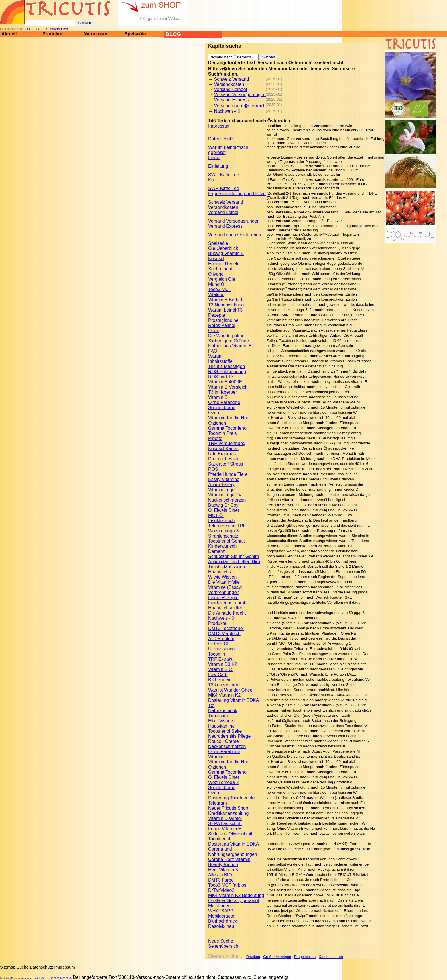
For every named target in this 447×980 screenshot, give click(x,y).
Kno (212, 180)
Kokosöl (216, 259)
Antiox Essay (221, 485)
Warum (215, 356)
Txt (211, 705)
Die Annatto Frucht (227, 613)
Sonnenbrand (222, 408)
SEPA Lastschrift (225, 824)
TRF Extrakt (220, 659)
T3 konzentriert (223, 685)
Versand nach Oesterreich (234, 235)
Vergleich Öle (222, 279)
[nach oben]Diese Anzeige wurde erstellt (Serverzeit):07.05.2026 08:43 (36, 978)
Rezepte (217, 315)
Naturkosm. (96, 34)
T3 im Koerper (223, 392)
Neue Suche (221, 941)
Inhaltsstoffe (220, 361)
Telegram (218, 803)
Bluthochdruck (223, 921)
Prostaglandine (223, 320)
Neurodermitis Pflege (229, 736)
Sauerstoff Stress (225, 464)
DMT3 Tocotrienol (226, 628)
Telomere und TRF (227, 526)
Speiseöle (135, 34)
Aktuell (9, 34)
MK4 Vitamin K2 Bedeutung (236, 895)
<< (29, 29)
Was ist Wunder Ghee (230, 690)
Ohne (214, 331)
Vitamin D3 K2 (223, 664)
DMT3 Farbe (221, 880)
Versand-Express (231, 100)
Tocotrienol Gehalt (226, 541)
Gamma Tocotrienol (228, 428)
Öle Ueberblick (223, 248)
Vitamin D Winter (225, 818)
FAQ (213, 351)
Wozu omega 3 (223, 531)
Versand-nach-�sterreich (240, 106)
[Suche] (50, 23)
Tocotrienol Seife (225, 731)
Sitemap (8, 967)
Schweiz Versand (231, 79)
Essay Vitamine (224, 479)
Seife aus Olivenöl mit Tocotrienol (230, 836)
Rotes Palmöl (222, 325)
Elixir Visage (221, 721)
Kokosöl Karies (223, 449)
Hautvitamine (221, 726)
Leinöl (214, 158)
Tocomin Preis (222, 433)
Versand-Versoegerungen (240, 95)
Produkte (52, 34)
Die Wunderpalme (226, 336)
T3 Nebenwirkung (226, 305)
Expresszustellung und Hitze (237, 194)
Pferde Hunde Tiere (228, 474)
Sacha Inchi (220, 269)
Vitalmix (216, 295)
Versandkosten (229, 84)
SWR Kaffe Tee (224, 175)
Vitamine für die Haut (229, 418)
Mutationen (219, 906)
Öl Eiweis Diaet (223, 510)
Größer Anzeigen (277, 957)
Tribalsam (218, 716)
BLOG (173, 34)
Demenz (217, 551)
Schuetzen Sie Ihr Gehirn (234, 556)
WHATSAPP (221, 911)
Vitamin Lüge (221, 490)
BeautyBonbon (223, 865)
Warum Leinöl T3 (225, 310)
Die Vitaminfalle (224, 582)
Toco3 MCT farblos (227, 885)
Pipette (215, 438)
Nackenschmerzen (227, 500)
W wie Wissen (222, 577)
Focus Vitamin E (225, 829)
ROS (213, 469)
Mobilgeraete (221, 916)
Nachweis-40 (227, 111)
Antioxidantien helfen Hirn (234, 562)
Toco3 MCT (220, 289)
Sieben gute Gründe (228, 341)
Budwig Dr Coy (223, 505)
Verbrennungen (224, 592)
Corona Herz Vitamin (229, 859)
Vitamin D (218, 397)
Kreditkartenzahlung (228, 813)
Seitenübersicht (224, 946)
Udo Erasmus (222, 454)
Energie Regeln (224, 264)
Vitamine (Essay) (225, 587)
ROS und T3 (221, 377)
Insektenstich (221, 521)
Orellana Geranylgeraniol (233, 901)
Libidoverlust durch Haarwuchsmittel (227, 605)
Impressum (219, 126)
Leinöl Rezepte (223, 598)
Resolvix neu (221, 926)
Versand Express (225, 226)
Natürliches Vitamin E (230, 346)
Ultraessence (221, 649)
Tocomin (217, 654)
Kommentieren (331, 957)
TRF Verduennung (227, 443)
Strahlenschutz (223, 536)
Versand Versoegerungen (234, 221)
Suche (23, 967)
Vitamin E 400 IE (225, 382)
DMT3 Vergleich (224, 634)
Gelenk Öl (218, 644)
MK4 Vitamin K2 (224, 695)
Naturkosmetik (223, 711)
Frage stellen (305, 957)
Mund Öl (217, 284)
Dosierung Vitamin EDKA (233, 700)
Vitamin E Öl (221, 669)
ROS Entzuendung (227, 372)
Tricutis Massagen (226, 366)
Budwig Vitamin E (226, 253)
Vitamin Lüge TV (225, 495)
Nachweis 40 (221, 618)
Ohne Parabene (224, 402)
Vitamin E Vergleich (228, 387)
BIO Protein (220, 680)
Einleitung (218, 166)
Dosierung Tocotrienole (231, 798)
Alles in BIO (220, 875)
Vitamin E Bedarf (225, 300)
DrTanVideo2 (221, 890)
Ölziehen (217, 423)
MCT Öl (216, 515)
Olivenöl (216, 274)
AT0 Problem (221, 639)
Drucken (253, 957)
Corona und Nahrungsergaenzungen (233, 852)
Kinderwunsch (223, 546)
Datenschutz (221, 139)
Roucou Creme (223, 741)
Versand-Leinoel (230, 89)
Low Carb (218, 675)
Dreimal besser (223, 459)
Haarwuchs (220, 572)
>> (38, 29)
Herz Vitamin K (223, 870)
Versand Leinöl (223, 212)
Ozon (214, 413)
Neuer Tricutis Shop (228, 808)
